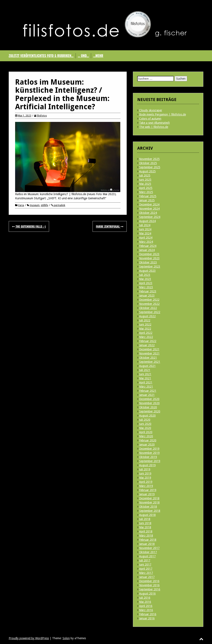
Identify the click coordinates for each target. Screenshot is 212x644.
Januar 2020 (147, 445)
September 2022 (150, 312)
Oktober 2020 (148, 407)
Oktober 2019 (148, 457)
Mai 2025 (145, 184)
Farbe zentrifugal (110, 226)
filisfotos (42, 116)
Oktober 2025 (148, 163)
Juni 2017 (145, 565)
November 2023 (149, 258)
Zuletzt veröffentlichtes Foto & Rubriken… (41, 56)
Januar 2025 (147, 200)
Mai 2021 (145, 378)
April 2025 (146, 188)
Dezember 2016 (149, 581)
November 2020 (149, 403)
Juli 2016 (145, 598)
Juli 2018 (145, 519)
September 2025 (150, 167)
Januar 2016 (147, 618)
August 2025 (147, 171)
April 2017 (146, 569)
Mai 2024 (145, 233)
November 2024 (149, 209)
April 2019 (146, 482)
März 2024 (146, 242)
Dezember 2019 (149, 449)
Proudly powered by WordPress (29, 638)
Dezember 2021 (149, 349)
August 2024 (147, 221)
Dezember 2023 (149, 254)
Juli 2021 (145, 370)
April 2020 (146, 432)
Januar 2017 (147, 577)
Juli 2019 (145, 469)
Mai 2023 (145, 279)
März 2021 (146, 387)
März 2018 (146, 536)
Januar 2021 (147, 395)
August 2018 (147, 515)
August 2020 (147, 416)
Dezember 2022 (149, 300)
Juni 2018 (145, 523)
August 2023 (147, 271)
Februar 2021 (148, 391)
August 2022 (147, 316)
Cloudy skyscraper (151, 110)
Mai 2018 (145, 527)
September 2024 (150, 217)
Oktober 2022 (148, 308)
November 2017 (149, 548)
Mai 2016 (145, 602)
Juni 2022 (145, 324)
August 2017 (147, 556)
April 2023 (146, 283)
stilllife (44, 205)
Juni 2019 (145, 473)
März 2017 (146, 573)
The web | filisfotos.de (154, 127)
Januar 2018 (147, 544)
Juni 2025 (145, 180)
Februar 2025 (148, 196)
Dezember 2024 (149, 204)
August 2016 (147, 594)
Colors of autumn (150, 119)
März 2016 (146, 610)
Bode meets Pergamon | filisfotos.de (163, 114)
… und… (83, 56)
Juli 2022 (145, 320)
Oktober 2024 (148, 213)
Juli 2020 (145, 420)
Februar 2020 (148, 440)
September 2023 (150, 267)
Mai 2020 (145, 428)
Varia (21, 205)
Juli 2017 (145, 560)
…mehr (98, 56)
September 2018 (150, 511)
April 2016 (146, 606)
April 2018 (146, 531)
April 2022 (146, 333)
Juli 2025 (145, 175)
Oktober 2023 (148, 262)
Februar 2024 (148, 246)
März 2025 (146, 192)
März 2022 (146, 337)
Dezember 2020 (149, 399)
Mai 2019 (145, 478)
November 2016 (149, 585)
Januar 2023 (147, 296)
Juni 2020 (145, 424)
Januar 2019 (147, 494)
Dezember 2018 (149, 498)
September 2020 (150, 411)
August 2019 (147, 465)
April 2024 (146, 238)
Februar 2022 (148, 341)
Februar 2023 (148, 291)
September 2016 (150, 589)
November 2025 (149, 159)
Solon (66, 638)
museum (35, 205)
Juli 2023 (145, 275)
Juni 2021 (145, 374)
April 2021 (146, 382)
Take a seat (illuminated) (154, 123)
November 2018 (149, 502)
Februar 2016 (148, 614)
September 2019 (150, 461)
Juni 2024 (145, 229)
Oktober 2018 (148, 507)
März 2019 (146, 486)
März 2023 (146, 287)
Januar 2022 (147, 345)
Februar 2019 (148, 490)
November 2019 (149, 453)
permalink (59, 205)
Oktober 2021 (148, 358)
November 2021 (149, 353)
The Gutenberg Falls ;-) (29, 226)
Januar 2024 (147, 250)
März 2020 (146, 436)
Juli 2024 (145, 225)
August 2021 (147, 366)
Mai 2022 (145, 329)
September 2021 (150, 362)
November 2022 (149, 304)
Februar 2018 (148, 540)
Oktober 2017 (148, 552)
